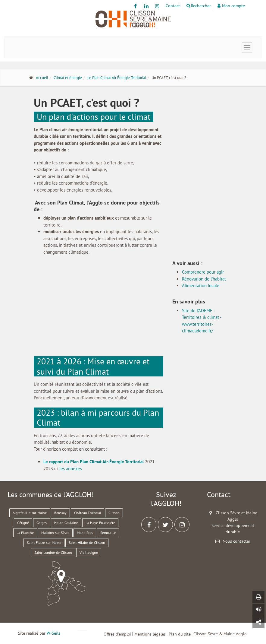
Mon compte (231, 6)
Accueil (42, 78)
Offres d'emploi (117, 634)
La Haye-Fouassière (100, 523)
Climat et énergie (68, 78)
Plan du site (180, 634)
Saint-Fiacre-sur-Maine (44, 542)
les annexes (71, 469)
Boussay (60, 513)
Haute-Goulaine (66, 523)
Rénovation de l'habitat (204, 279)
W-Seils (53, 633)
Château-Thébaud (88, 513)
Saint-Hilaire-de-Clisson (87, 542)
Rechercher (199, 6)
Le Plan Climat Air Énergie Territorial (117, 78)
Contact (173, 6)
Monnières (85, 533)
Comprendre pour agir (203, 272)
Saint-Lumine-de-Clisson (53, 552)
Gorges (42, 523)
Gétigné (23, 523)
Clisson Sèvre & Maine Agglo (220, 634)
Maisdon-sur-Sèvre (55, 533)
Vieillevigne (89, 552)
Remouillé (108, 533)
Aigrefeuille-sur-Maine (30, 513)
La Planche (25, 533)
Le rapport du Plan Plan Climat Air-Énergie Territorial (94, 462)
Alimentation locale (201, 286)
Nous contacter (236, 541)
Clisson (114, 513)
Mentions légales (150, 634)
